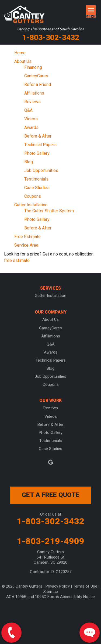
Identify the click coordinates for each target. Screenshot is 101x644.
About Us (23, 61)
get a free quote (51, 495)
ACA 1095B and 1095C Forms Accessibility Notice (50, 597)
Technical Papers (40, 145)
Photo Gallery (37, 153)
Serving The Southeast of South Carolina (51, 29)
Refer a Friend (38, 84)
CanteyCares (36, 76)
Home (20, 53)
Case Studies (37, 188)
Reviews (32, 102)
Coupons (33, 196)
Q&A (28, 110)
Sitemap (51, 592)
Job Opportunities (41, 170)
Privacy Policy (58, 586)
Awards (31, 127)
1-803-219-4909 (50, 541)
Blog (29, 162)
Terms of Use (85, 586)
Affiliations (34, 93)
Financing (33, 67)
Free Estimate (27, 237)
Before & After (38, 136)
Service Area (26, 245)
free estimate (17, 260)
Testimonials (36, 179)
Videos (31, 119)
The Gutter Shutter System (49, 211)
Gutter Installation (31, 205)
